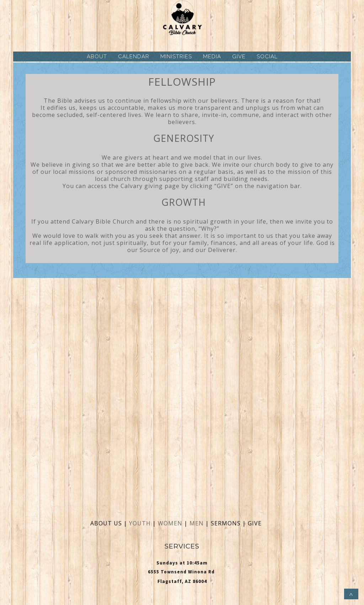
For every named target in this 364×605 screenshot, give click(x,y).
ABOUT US (106, 523)
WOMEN (171, 523)
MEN (197, 523)
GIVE (239, 57)
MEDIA (212, 57)
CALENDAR (134, 57)
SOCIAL (267, 57)
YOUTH (140, 523)
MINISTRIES (176, 57)
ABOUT (97, 57)
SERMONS (227, 523)
